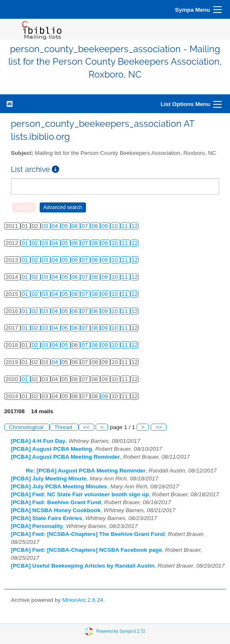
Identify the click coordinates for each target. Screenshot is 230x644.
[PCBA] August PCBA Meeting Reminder (65, 457)
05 (66, 226)
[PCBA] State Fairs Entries (47, 518)
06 (76, 226)
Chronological (27, 427)
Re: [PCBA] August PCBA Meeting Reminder (86, 471)
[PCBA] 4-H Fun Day (38, 441)
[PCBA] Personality (37, 526)
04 (56, 226)
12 (135, 226)
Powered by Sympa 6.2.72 (121, 631)
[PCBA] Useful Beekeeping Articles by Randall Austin (83, 566)
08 (95, 226)
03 (46, 226)
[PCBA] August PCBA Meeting (52, 449)
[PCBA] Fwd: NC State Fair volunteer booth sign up (80, 494)
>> (159, 427)
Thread (64, 427)
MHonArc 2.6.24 (83, 600)
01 (26, 243)
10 (115, 226)
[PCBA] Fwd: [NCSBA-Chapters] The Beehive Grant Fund (88, 534)
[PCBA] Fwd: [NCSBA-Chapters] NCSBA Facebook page (86, 550)
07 (85, 226)
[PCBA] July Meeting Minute (49, 479)
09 (105, 226)
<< (86, 427)
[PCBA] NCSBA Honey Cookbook (56, 510)
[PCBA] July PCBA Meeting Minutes (59, 486)
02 (36, 243)
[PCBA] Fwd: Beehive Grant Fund (56, 502)
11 (125, 226)
